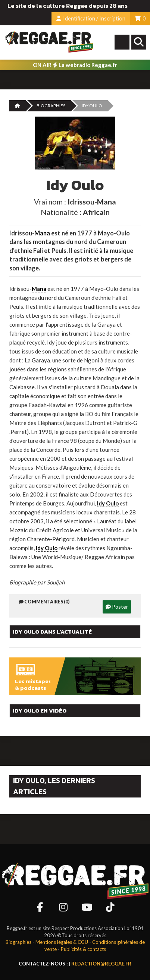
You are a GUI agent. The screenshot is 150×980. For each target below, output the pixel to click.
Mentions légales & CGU (62, 942)
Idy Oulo (108, 503)
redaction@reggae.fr (101, 964)
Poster (117, 607)
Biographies (51, 106)
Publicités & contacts (83, 949)
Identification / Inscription (91, 18)
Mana (42, 233)
